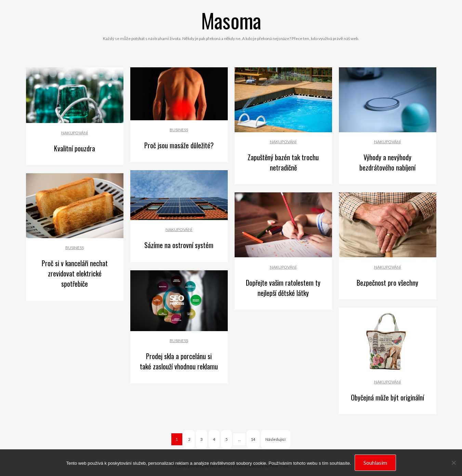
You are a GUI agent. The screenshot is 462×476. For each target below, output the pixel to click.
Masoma (231, 20)
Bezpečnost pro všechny (387, 283)
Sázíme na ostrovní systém (179, 245)
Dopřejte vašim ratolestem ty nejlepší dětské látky (283, 288)
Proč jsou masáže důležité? (179, 145)
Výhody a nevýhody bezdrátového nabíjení (387, 162)
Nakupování (75, 133)
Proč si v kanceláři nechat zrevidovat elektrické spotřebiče (75, 273)
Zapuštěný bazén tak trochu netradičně (283, 162)
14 (253, 439)
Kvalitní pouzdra (75, 148)
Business (179, 130)
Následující (275, 439)
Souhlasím (375, 463)
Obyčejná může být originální (387, 397)
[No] (453, 463)
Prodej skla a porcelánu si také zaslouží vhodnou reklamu (179, 361)
